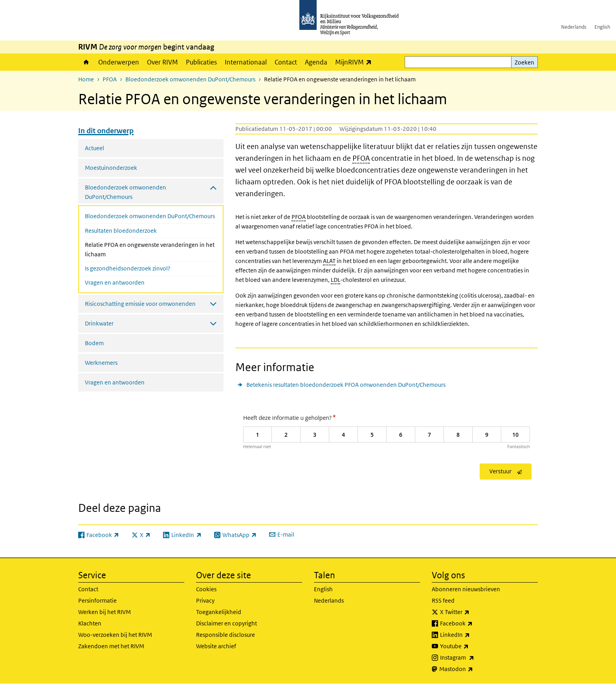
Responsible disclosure (225, 635)
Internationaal (246, 62)
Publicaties (201, 62)
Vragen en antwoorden (115, 282)
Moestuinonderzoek (111, 168)
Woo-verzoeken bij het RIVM (115, 635)
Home (86, 62)
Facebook (474, 623)
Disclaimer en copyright (226, 623)
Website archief (216, 646)
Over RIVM (162, 62)
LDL (335, 280)
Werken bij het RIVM (104, 612)
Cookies (206, 589)
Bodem (94, 343)
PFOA (110, 79)
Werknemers (101, 363)
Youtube (472, 646)
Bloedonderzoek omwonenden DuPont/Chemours (190, 79)
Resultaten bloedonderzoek (121, 231)
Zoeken (524, 62)
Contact (286, 62)
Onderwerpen (119, 62)
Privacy (205, 600)
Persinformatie (97, 600)
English (602, 27)
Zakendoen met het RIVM (111, 646)
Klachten (90, 623)
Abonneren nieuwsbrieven (466, 589)
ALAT (329, 261)
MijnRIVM (355, 62)
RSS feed (443, 600)
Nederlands (574, 27)
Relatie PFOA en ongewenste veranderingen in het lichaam (150, 249)
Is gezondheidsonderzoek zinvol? (128, 268)
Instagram (474, 658)
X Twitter (472, 612)
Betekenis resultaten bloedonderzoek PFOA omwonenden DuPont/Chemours (346, 385)
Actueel (94, 148)
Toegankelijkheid (219, 612)
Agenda (316, 62)
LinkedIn (472, 635)
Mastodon (473, 669)
